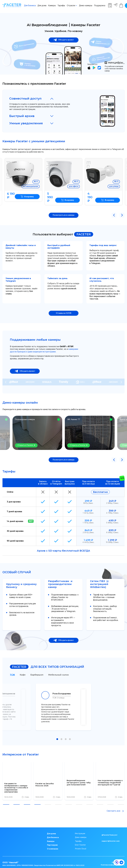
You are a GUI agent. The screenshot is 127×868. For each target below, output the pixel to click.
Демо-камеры (86, 6)
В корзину (28, 197)
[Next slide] (121, 379)
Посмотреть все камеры (63, 212)
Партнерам (52, 842)
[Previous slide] (6, 379)
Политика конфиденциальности (113, 861)
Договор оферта (118, 859)
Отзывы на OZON (64, 310)
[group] (17, 777)
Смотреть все (116, 807)
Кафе (23, 671)
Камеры (52, 6)
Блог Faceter (80, 842)
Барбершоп (37, 671)
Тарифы (61, 6)
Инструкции (80, 830)
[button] (114, 212)
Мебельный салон (59, 671)
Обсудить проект (64, 40)
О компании (53, 845)
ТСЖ (12, 671)
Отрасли (71, 6)
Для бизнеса (30, 6)
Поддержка (100, 6)
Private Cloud (81, 845)
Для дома (42, 6)
